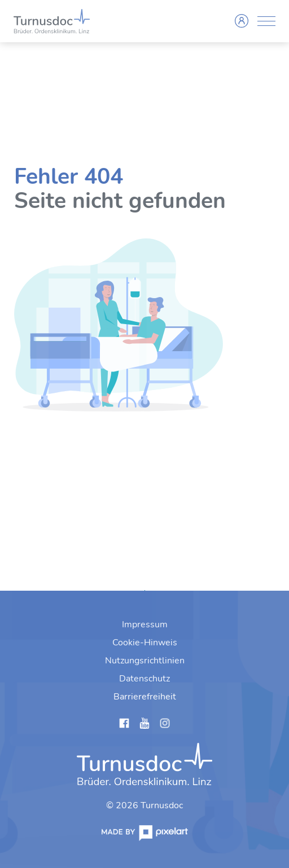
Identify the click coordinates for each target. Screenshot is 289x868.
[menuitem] (145, 625)
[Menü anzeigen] (266, 21)
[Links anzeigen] (124, 725)
